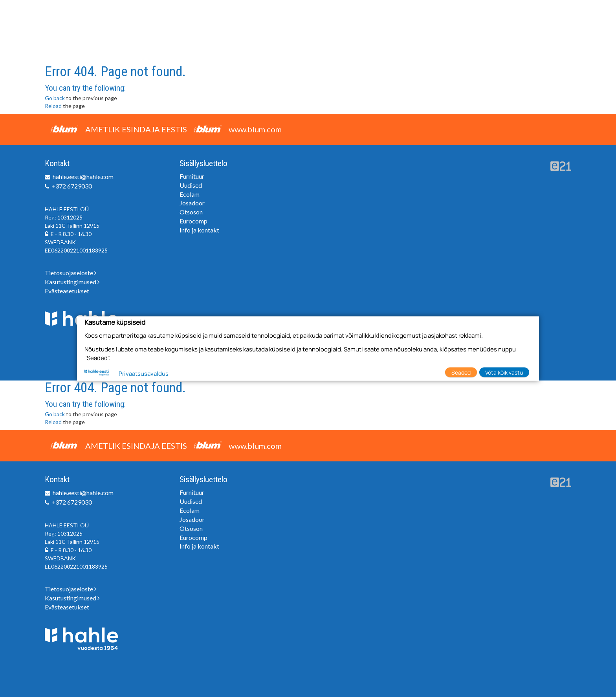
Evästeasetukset (67, 291)
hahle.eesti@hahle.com (83, 177)
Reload (53, 106)
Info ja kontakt (199, 230)
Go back (55, 98)
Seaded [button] (461, 372)
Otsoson (191, 212)
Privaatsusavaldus (144, 374)
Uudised (191, 185)
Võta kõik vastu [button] (504, 372)
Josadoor (192, 203)
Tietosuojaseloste (71, 273)
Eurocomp (193, 221)
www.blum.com (255, 129)
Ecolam (190, 194)
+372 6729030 (72, 186)
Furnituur (192, 176)
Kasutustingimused (72, 282)
